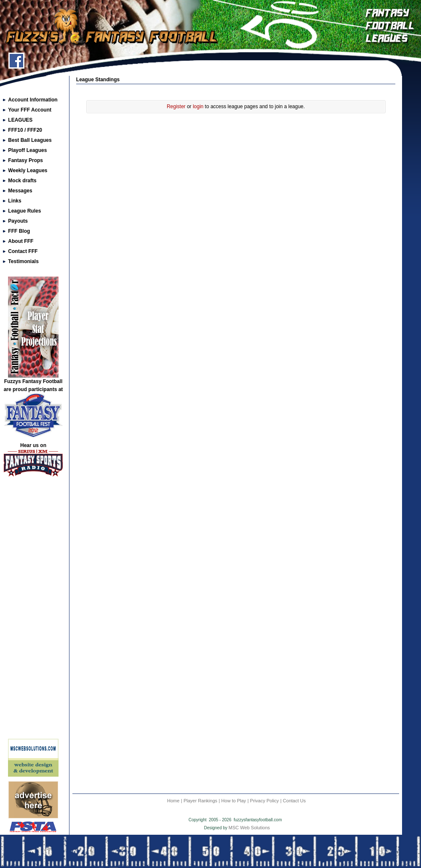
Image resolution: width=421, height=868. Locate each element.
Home (173, 801)
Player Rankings (200, 801)
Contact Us (294, 801)
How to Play (234, 801)
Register (176, 107)
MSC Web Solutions (249, 828)
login (198, 107)
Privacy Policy (264, 801)
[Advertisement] (33, 611)
